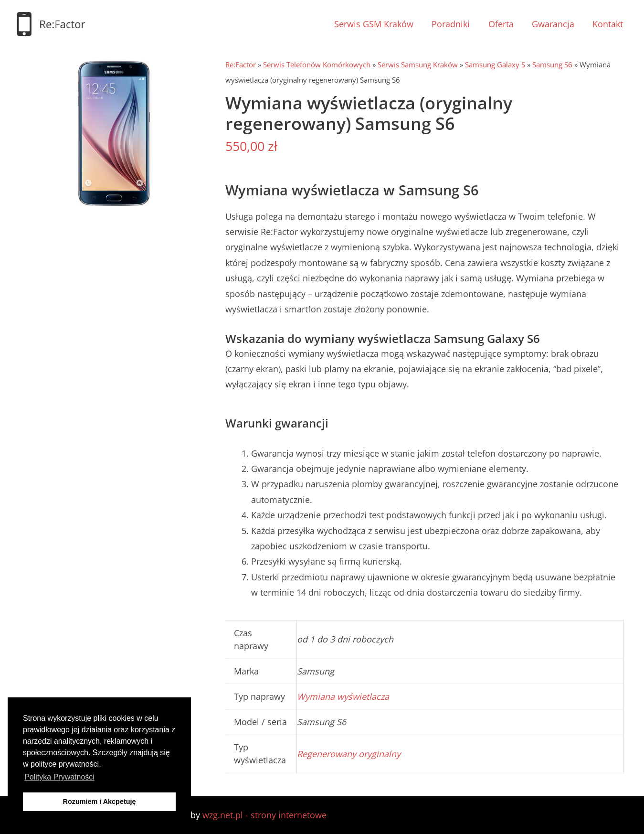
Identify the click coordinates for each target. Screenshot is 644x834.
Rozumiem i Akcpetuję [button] (100, 802)
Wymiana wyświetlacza (343, 696)
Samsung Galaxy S (495, 64)
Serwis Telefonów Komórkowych (317, 64)
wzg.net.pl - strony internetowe (264, 815)
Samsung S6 (552, 64)
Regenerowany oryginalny (349, 754)
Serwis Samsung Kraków (418, 64)
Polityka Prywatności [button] (59, 777)
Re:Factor (241, 64)
